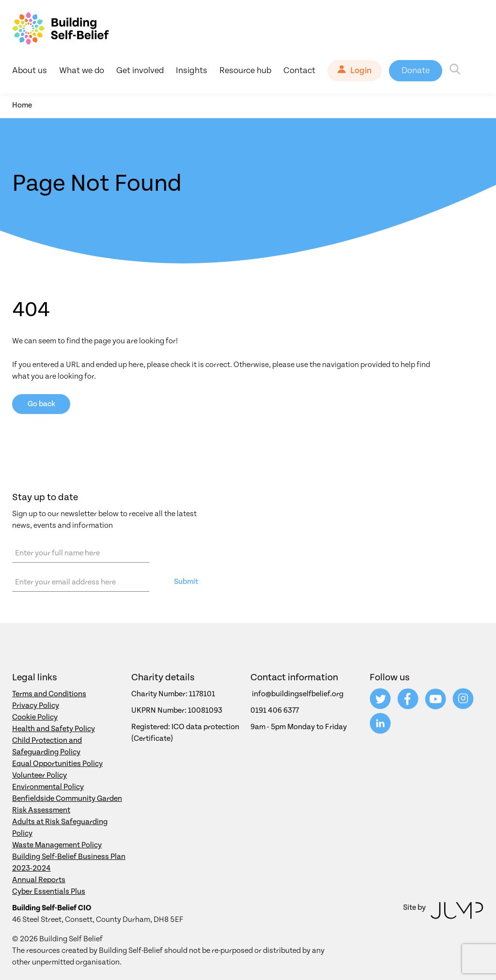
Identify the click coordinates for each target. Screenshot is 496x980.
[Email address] (81, 582)
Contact (299, 70)
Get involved (140, 70)
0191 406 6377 (275, 710)
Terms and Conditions (49, 694)
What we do (82, 70)
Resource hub (245, 70)
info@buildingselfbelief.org (298, 694)
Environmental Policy (48, 787)
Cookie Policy (35, 717)
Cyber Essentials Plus (49, 891)
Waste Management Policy (57, 845)
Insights (192, 70)
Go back (41, 404)
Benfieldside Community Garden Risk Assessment (67, 804)
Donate (416, 70)
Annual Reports (39, 880)
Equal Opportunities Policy (57, 764)
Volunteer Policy (39, 775)
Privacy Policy (36, 705)
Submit (186, 582)
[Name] (81, 553)
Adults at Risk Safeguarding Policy (60, 827)
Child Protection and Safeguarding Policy (47, 746)
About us (30, 70)
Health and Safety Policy (54, 729)
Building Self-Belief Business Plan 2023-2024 (69, 862)
